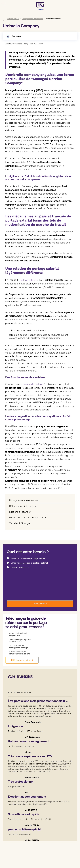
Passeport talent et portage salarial (28, 518)
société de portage (33, 384)
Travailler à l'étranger (20, 523)
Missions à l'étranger (20, 512)
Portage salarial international (24, 500)
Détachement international (23, 506)
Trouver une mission (20, 567)
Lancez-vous (39, 604)
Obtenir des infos (29, 563)
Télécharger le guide (21, 660)
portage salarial (28, 280)
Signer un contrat (28, 558)
